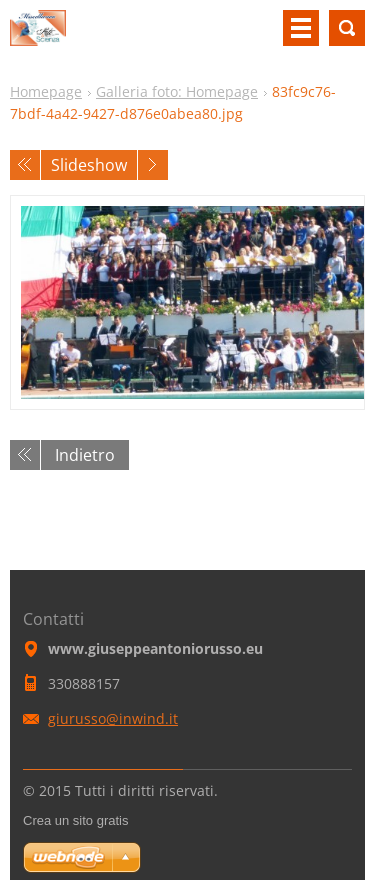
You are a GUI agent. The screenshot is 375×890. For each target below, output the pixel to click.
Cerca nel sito (347, 28)
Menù (301, 28)
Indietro (85, 455)
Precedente (25, 165)
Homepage (46, 91)
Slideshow (89, 165)
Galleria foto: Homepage (177, 91)
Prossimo (153, 165)
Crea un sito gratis (76, 820)
